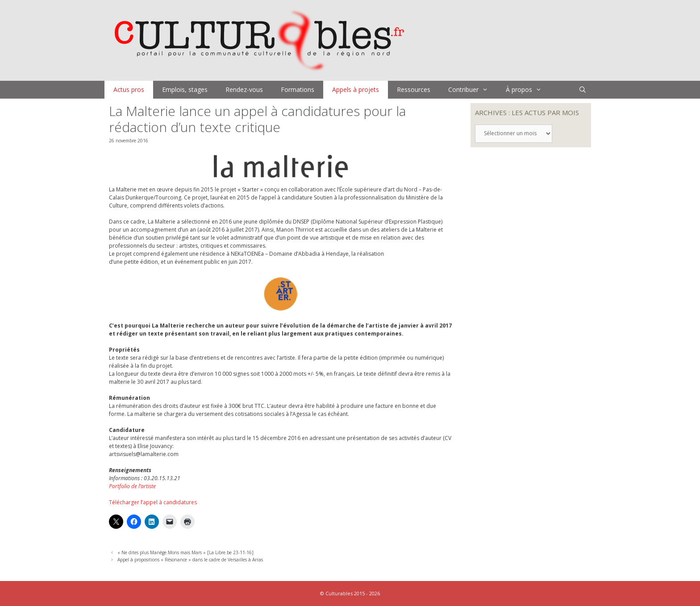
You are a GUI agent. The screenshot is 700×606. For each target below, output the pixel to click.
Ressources (414, 89)
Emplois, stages (185, 89)
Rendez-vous (244, 89)
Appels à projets (356, 89)
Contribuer (473, 90)
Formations (298, 89)
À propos (528, 90)
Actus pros (129, 89)
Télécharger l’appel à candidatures (153, 502)
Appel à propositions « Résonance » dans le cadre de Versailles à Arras (190, 560)
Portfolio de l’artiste (132, 486)
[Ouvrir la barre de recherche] (583, 90)
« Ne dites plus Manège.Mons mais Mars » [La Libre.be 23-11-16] (185, 552)
